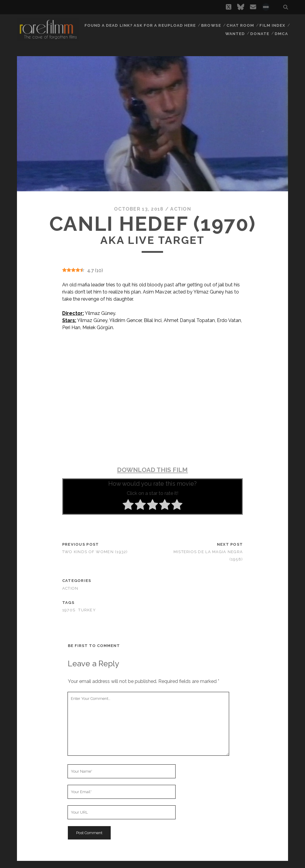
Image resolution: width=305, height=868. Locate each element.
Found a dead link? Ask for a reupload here (142, 25)
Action (181, 209)
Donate (260, 33)
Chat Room (241, 25)
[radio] (128, 506)
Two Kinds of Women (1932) (95, 552)
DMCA (282, 33)
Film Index (273, 25)
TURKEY (87, 610)
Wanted (236, 33)
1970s (69, 610)
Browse (212, 25)
